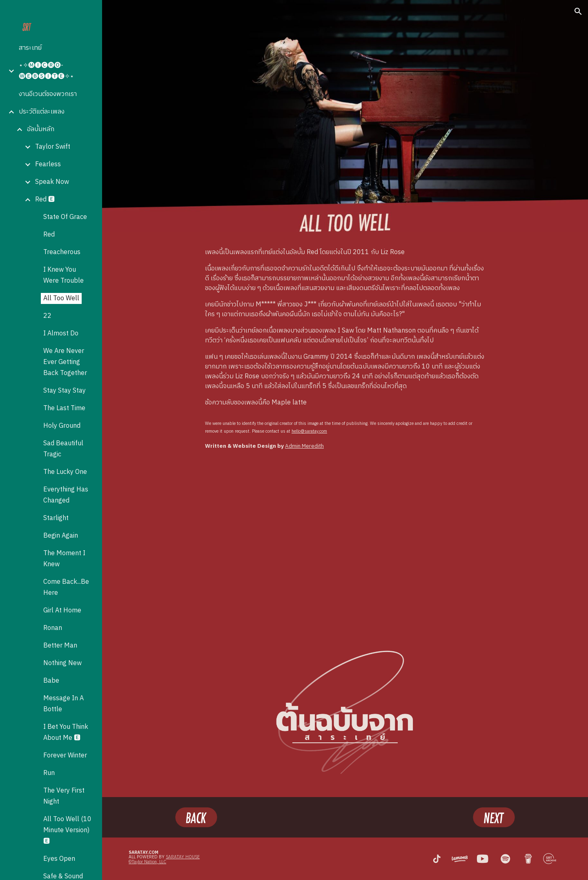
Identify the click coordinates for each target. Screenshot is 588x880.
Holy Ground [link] (62, 426)
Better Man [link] (60, 646)
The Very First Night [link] (64, 796)
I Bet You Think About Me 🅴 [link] (66, 733)
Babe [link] (51, 681)
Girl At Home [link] (62, 611)
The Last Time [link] (64, 408)
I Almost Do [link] (61, 334)
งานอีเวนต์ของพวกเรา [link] (48, 94)
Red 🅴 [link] (45, 200)
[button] (578, 11)
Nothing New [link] (62, 663)
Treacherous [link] (62, 252)
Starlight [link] (56, 518)
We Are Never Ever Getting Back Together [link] (65, 362)
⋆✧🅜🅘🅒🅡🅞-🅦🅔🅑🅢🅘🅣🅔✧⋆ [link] (46, 71)
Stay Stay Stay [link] (65, 391)
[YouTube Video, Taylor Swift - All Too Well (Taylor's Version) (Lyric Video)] (345, 543)
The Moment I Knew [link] (64, 559)
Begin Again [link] (61, 536)
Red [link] (49, 235)
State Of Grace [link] (65, 217)
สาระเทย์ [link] (30, 48)
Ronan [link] (53, 628)
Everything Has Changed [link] (66, 495)
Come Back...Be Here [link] (66, 587)
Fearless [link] (48, 164)
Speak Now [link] (52, 182)
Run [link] (49, 773)
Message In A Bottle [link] (63, 704)
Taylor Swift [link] (53, 147)
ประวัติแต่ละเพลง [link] (42, 112)
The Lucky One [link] (65, 472)
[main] (345, 328)
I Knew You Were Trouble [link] (63, 275)
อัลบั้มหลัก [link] (41, 129)
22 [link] (47, 316)
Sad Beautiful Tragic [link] (63, 449)
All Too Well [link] (61, 298)
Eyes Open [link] (59, 859)
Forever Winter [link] (65, 756)
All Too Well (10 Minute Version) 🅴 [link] (67, 830)
